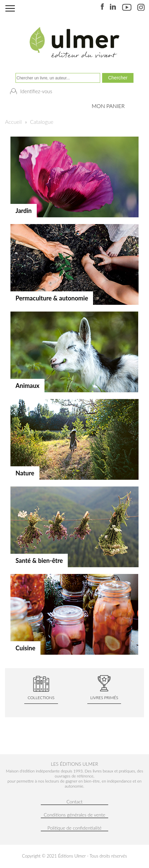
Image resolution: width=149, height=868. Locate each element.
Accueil (13, 122)
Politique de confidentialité (74, 828)
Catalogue (42, 122)
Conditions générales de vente (75, 815)
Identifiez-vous (36, 91)
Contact (74, 802)
